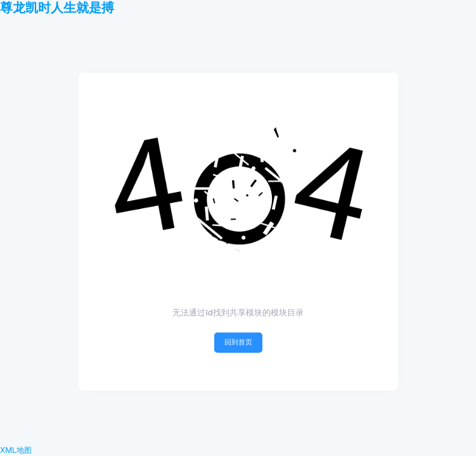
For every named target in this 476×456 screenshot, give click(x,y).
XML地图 (16, 450)
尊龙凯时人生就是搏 (57, 8)
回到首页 (238, 342)
